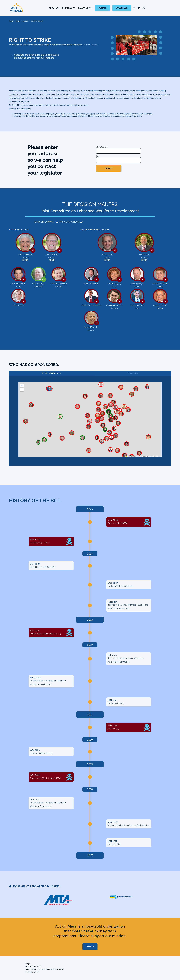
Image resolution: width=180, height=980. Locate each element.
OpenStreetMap (139, 456)
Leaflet (128, 456)
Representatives (52, 373)
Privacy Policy (33, 966)
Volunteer (122, 8)
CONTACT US (32, 972)
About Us (54, 8)
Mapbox (159, 456)
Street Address (102, 147)
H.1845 (87, 45)
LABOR (25, 21)
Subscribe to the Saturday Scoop (44, 969)
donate (102, 8)
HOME (11, 21)
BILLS (18, 21)
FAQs (28, 964)
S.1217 (95, 45)
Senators (132, 373)
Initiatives (67, 8)
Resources (84, 8)
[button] (22, 386)
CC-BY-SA (150, 456)
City (98, 156)
